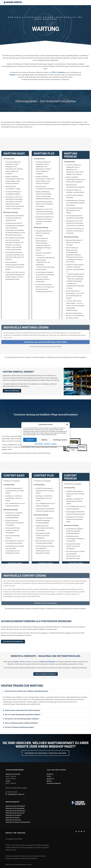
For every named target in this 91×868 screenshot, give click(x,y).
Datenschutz (47, 444)
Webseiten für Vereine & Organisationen (18, 822)
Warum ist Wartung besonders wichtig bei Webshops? (21, 723)
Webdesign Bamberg (12, 856)
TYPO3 (54, 72)
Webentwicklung (20, 845)
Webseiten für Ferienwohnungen (15, 811)
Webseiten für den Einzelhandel (15, 806)
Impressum (54, 444)
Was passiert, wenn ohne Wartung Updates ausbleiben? (22, 719)
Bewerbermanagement (54, 783)
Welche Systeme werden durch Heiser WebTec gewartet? (22, 710)
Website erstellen (11, 850)
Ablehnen (44, 440)
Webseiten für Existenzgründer (15, 808)
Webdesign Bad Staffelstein (29, 858)
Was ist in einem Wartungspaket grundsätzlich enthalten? (23, 715)
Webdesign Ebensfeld (39, 856)
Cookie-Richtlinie (39, 444)
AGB (15, 833)
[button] (67, 424)
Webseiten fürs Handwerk (14, 815)
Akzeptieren (30, 440)
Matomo (49, 781)
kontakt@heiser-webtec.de (15, 794)
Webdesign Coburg (25, 856)
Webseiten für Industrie (13, 818)
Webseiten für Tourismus (13, 820)
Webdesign (9, 845)
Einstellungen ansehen (60, 440)
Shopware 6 (13, 75)
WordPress (62, 72)
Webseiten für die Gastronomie (15, 813)
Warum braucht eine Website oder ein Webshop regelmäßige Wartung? (27, 691)
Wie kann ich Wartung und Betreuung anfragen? (20, 727)
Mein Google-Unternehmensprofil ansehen (18, 865)
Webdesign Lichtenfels (13, 858)
